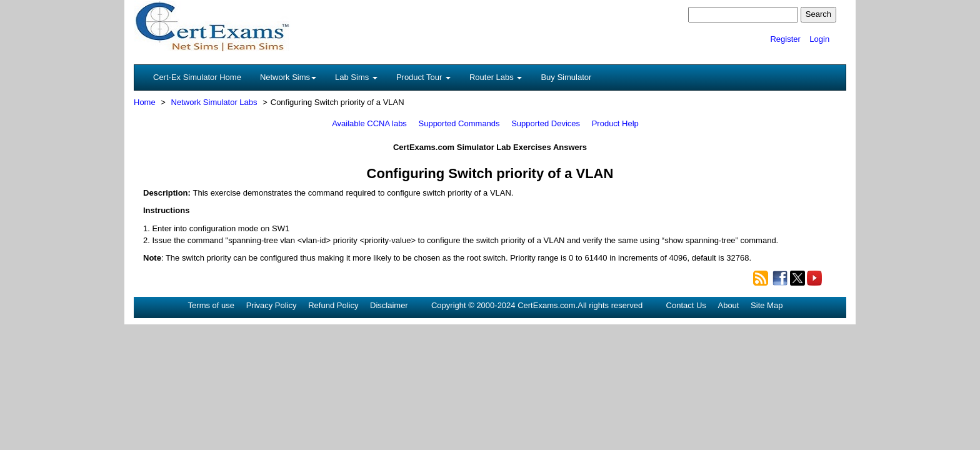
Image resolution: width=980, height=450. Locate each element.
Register (785, 39)
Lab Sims (356, 77)
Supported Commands (459, 123)
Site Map (767, 305)
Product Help (615, 123)
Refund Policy (333, 305)
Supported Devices (546, 123)
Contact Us (686, 305)
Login (819, 39)
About (728, 305)
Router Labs (496, 77)
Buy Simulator (566, 77)
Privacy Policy (272, 305)
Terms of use (211, 305)
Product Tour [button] (423, 77)
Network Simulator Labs (214, 102)
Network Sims (288, 77)
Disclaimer (389, 305)
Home (145, 102)
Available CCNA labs (369, 123)
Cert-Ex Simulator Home (197, 77)
